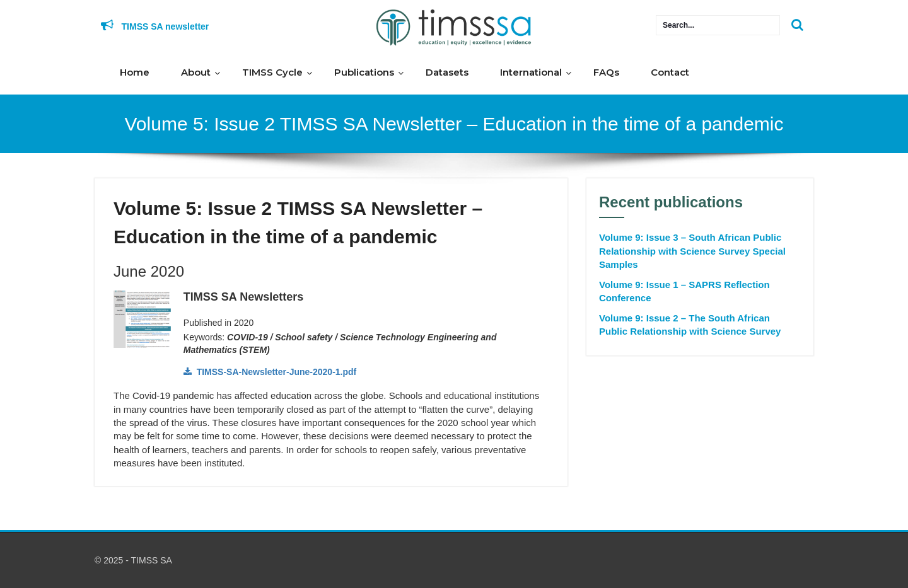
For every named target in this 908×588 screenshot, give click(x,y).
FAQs (606, 72)
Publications (364, 72)
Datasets (447, 72)
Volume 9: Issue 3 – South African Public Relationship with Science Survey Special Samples (692, 251)
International (531, 72)
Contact (670, 72)
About (196, 72)
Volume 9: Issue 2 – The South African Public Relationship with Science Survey (690, 325)
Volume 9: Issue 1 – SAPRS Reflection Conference (684, 291)
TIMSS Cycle (272, 72)
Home (135, 72)
